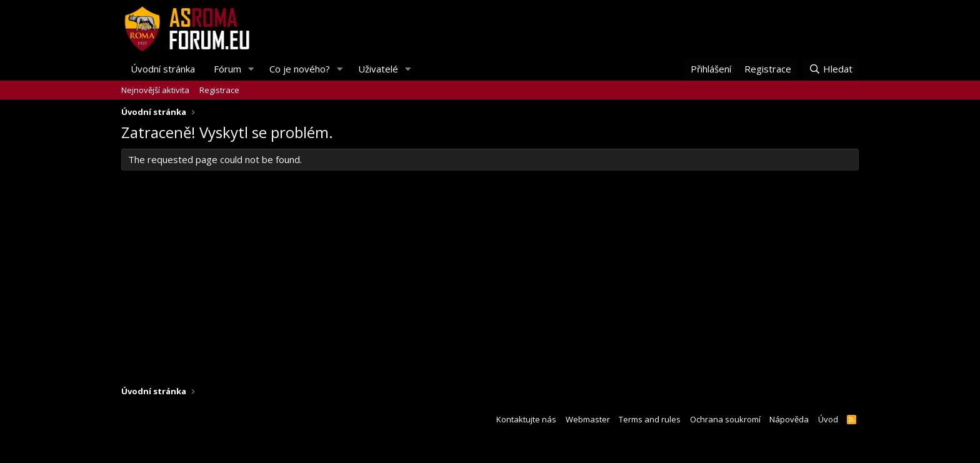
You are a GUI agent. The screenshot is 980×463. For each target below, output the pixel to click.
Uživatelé (378, 69)
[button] (251, 69)
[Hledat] (831, 69)
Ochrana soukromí (725, 419)
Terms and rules (650, 419)
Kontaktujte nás (526, 419)
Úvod (828, 419)
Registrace (219, 90)
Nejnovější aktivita (155, 90)
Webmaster (588, 419)
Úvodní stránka (163, 69)
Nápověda (789, 419)
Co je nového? (300, 69)
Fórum (227, 69)
